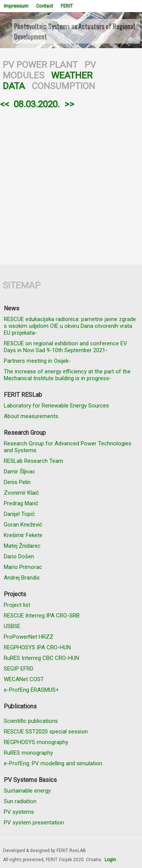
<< (5, 104)
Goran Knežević (23, 525)
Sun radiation (20, 801)
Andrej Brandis (22, 578)
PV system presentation (34, 823)
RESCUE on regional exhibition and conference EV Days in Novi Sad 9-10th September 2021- (66, 347)
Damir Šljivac (20, 472)
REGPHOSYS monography (36, 742)
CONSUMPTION (63, 86)
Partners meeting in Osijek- (37, 361)
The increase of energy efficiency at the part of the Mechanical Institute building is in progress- (67, 375)
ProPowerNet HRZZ (29, 637)
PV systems (19, 812)
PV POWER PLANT (40, 65)
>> (69, 104)
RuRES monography (28, 753)
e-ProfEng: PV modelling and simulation (53, 763)
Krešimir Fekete (23, 535)
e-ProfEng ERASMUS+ (31, 690)
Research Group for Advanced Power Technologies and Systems (68, 447)
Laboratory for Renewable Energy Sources (56, 406)
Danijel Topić (19, 514)
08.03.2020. (37, 104)
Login (110, 860)
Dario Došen (19, 556)
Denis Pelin (17, 482)
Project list (17, 605)
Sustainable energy (27, 791)
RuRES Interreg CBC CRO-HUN (41, 658)
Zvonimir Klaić (21, 493)
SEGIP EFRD (19, 669)
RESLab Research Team (34, 461)
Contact (44, 6)
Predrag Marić (21, 503)
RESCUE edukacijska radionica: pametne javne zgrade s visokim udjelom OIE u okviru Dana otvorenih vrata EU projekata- (70, 326)
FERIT (67, 6)
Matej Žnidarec (22, 546)
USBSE (12, 626)
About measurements (31, 416)
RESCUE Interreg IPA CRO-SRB (42, 616)
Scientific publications (31, 721)
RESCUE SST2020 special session (46, 732)
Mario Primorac (23, 567)
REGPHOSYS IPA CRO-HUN (37, 647)
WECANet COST (24, 679)
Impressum (16, 6)
